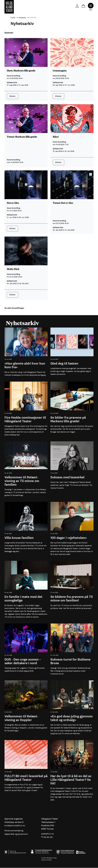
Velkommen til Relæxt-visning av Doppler (21, 718)
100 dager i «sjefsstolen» (69, 538)
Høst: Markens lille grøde (21, 70)
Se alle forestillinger (14, 308)
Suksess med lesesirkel (67, 477)
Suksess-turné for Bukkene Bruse (70, 661)
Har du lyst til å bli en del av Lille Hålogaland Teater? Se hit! (71, 780)
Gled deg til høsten (64, 364)
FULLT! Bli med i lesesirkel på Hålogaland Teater (26, 778)
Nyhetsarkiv (22, 17)
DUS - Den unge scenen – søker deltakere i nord (23, 661)
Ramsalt (49, 860)
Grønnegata (60, 70)
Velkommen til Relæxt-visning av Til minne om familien (22, 481)
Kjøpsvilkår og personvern (17, 834)
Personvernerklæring (14, 831)
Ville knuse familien (19, 538)
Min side (77, 6)
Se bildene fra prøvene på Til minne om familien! (72, 599)
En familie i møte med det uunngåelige (23, 599)
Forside (13, 17)
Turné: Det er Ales (63, 203)
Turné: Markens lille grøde (22, 137)
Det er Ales (13, 203)
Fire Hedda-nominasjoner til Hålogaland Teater (25, 419)
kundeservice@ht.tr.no (15, 826)
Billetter (12, 96)
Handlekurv (83, 6)
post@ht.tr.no (48, 834)
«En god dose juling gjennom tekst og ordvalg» (72, 718)
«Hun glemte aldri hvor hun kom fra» (25, 365)
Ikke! (56, 137)
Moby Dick (13, 269)
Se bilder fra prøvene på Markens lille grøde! (68, 419)
